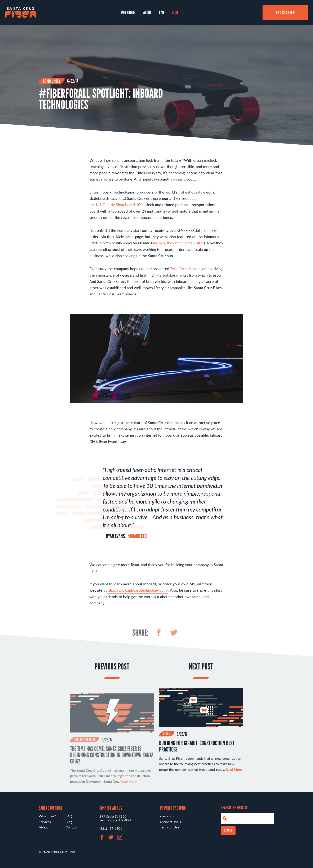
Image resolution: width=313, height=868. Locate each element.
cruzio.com (168, 816)
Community (52, 81)
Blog (175, 12)
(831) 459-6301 (111, 828)
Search (228, 830)
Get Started (285, 13)
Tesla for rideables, (185, 271)
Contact (71, 827)
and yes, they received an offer (178, 245)
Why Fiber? (128, 12)
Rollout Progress (85, 749)
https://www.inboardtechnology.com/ (137, 593)
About (147, 12)
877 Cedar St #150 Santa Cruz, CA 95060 (115, 818)
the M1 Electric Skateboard (112, 207)
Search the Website (234, 808)
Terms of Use (170, 827)
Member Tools (171, 822)
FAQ (162, 12)
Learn (167, 736)
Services (45, 822)
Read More (234, 772)
